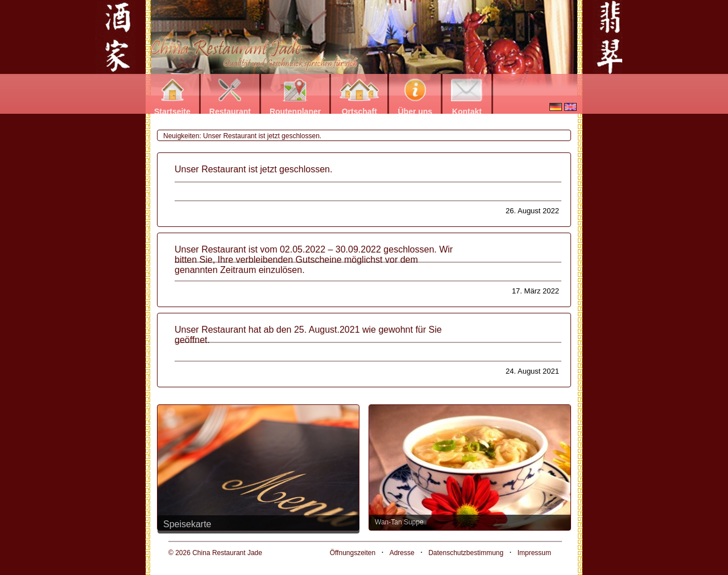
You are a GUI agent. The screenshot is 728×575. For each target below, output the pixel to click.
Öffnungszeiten (353, 553)
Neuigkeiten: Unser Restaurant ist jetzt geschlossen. (242, 136)
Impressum (534, 553)
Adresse (402, 553)
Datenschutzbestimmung (466, 553)
